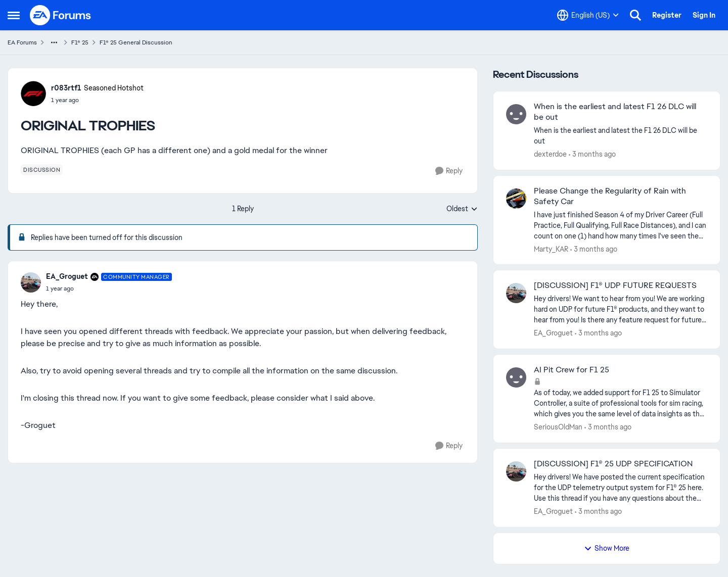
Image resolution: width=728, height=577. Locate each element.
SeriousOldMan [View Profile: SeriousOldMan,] (558, 427)
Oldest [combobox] (462, 209)
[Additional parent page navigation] (54, 42)
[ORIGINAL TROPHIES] (109, 288)
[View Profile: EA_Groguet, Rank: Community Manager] (31, 282)
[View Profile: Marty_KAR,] (516, 199)
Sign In (704, 15)
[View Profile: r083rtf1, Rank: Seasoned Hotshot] (33, 93)
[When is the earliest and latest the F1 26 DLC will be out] (621, 136)
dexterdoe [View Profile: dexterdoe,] (550, 154)
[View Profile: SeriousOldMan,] (516, 377)
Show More (607, 548)
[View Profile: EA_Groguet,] (516, 293)
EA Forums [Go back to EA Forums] (22, 42)
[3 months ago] (592, 154)
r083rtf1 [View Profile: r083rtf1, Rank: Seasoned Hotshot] (66, 88)
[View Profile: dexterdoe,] (516, 114)
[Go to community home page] (61, 15)
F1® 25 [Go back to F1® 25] (80, 42)
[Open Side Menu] (14, 15)
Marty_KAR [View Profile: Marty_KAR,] (551, 249)
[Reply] (449, 171)
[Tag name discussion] (42, 170)
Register (667, 15)
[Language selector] (588, 15)
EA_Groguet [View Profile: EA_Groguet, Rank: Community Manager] (67, 276)
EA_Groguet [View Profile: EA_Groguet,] (553, 333)
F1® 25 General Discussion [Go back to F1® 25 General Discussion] (136, 42)
